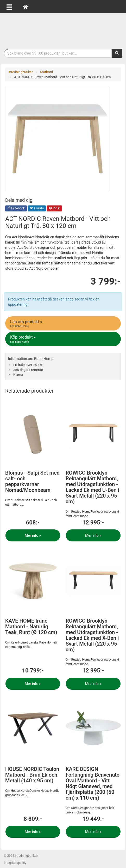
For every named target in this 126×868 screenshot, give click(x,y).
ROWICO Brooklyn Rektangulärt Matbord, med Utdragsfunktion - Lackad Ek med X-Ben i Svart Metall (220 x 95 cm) (92, 635)
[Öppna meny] (9, 7)
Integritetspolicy (15, 863)
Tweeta (37, 209)
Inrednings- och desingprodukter (63, 30)
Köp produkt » (63, 339)
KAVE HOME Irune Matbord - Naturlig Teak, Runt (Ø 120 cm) (31, 627)
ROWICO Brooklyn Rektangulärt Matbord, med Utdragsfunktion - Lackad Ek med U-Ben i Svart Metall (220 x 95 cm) (92, 487)
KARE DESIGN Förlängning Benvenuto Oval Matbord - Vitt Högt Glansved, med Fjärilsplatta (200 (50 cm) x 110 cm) (93, 783)
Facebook (16, 209)
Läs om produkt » (63, 324)
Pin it (54, 209)
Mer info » (33, 535)
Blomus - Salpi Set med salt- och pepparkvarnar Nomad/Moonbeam (32, 481)
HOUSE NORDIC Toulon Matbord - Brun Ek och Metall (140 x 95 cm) (32, 775)
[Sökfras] (58, 53)
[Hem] (26, 7)
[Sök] (117, 53)
